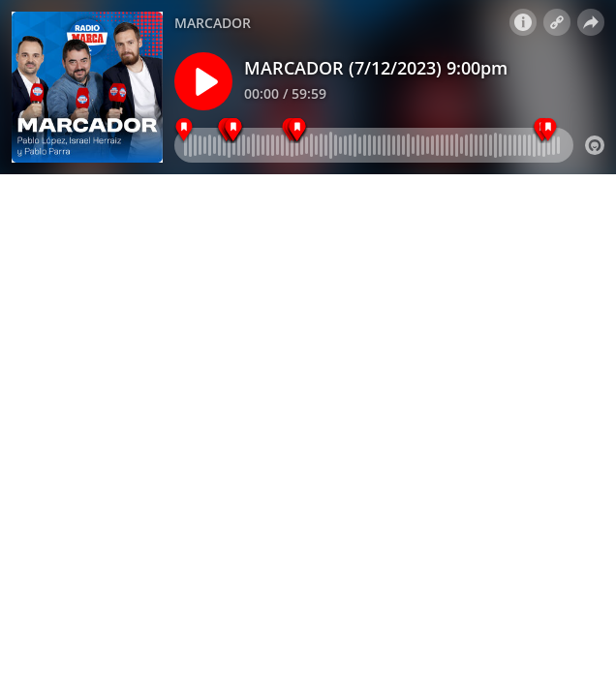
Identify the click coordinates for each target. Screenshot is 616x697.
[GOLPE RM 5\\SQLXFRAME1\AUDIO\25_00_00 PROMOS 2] (548, 130)
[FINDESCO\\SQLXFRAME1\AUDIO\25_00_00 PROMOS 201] (234, 130)
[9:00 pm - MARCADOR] (185, 130)
